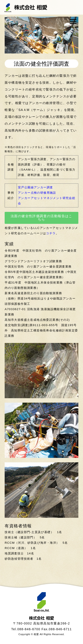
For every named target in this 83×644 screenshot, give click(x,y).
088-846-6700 (29, 629)
